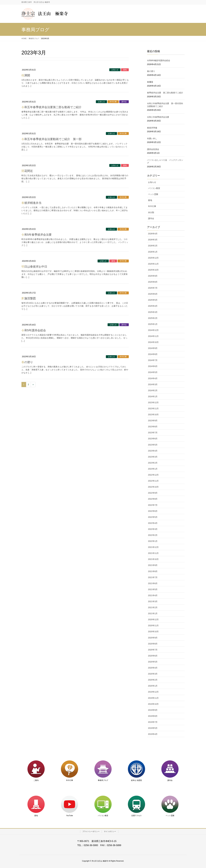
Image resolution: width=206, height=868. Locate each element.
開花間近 (27, 171)
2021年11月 (153, 553)
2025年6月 (153, 294)
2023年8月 (153, 427)
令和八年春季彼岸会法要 (158, 117)
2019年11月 (153, 698)
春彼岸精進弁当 (31, 203)
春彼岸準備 (152, 128)
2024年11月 (153, 336)
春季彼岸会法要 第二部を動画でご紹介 (165, 93)
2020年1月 (153, 686)
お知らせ (115, 70)
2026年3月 (153, 240)
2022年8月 (153, 499)
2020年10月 (153, 632)
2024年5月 (153, 372)
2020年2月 (153, 680)
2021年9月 (153, 565)
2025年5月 (153, 300)
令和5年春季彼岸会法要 (37, 235)
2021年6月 (153, 583)
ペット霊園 (153, 194)
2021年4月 (153, 595)
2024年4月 (153, 378)
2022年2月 (153, 535)
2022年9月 (153, 493)
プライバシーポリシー (91, 831)
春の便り (27, 362)
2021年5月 (153, 589)
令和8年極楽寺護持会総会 (159, 60)
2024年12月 (153, 330)
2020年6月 (153, 656)
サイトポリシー (110, 831)
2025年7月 (153, 288)
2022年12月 (153, 475)
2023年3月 (153, 457)
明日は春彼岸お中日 (34, 267)
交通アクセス (136, 816)
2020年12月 (153, 619)
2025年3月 (153, 312)
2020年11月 (153, 626)
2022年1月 (153, 541)
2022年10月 (153, 487)
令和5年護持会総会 (34, 330)
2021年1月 (153, 613)
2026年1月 (153, 252)
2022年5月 (153, 517)
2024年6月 (153, 366)
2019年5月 (153, 728)
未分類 (151, 212)
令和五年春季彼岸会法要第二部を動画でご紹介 (51, 107)
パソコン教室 (154, 188)
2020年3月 (153, 674)
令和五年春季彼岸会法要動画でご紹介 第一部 (51, 139)
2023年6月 (153, 439)
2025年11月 (153, 264)
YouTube (69, 816)
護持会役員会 (153, 149)
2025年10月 (153, 270)
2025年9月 (153, 276)
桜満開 (26, 75)
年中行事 (113, 102)
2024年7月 (153, 360)
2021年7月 (153, 577)
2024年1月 (153, 396)
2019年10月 (153, 704)
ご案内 (36, 780)
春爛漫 (150, 82)
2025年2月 (153, 318)
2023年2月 (153, 463)
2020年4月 (153, 668)
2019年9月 (153, 710)
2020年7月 (153, 650)
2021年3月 (153, 601)
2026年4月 (153, 234)
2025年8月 (153, 282)
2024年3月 (153, 384)
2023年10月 (153, 415)
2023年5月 (153, 445)
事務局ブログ (103, 780)
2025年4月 (153, 306)
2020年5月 (153, 662)
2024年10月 (153, 342)
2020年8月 (153, 644)
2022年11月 (153, 481)
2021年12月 (153, 547)
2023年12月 (153, 402)
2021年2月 (153, 607)
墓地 (125, 70)
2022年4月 (153, 523)
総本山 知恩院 (136, 780)
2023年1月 (153, 469)
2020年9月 (153, 638)
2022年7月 (153, 505)
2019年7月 (153, 722)
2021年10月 (153, 559)
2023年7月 (153, 433)
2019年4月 (153, 734)
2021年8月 (153, 571)
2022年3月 (153, 529)
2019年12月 (153, 692)
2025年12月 (153, 258)
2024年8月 (153, 354)
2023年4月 (153, 451)
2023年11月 (153, 409)
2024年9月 (153, 348)
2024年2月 (153, 390)
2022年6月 (153, 511)
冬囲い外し (152, 139)
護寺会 (124, 102)
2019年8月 (153, 716)
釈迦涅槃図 (29, 298)
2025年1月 (153, 324)
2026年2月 (153, 246)
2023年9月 (153, 421)
